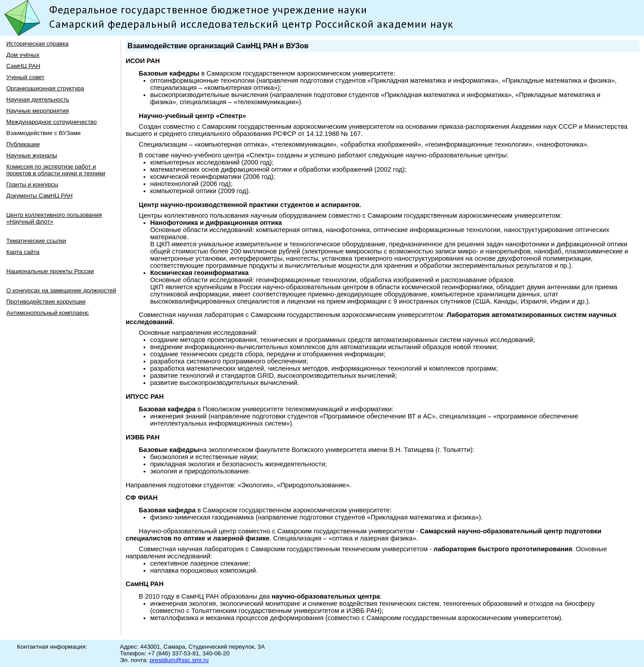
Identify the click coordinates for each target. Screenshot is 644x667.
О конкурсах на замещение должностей (61, 290)
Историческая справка (37, 44)
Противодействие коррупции (46, 302)
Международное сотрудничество (51, 122)
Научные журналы (32, 155)
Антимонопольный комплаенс (48, 313)
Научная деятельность (38, 99)
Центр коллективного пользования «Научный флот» (54, 218)
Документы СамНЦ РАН (39, 196)
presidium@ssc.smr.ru (179, 660)
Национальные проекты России (50, 271)
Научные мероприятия (38, 111)
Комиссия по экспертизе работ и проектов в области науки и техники (56, 170)
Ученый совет (25, 77)
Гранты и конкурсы (32, 184)
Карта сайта (23, 252)
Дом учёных (23, 55)
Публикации (23, 144)
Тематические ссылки (36, 241)
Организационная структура (45, 88)
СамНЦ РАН (23, 66)
